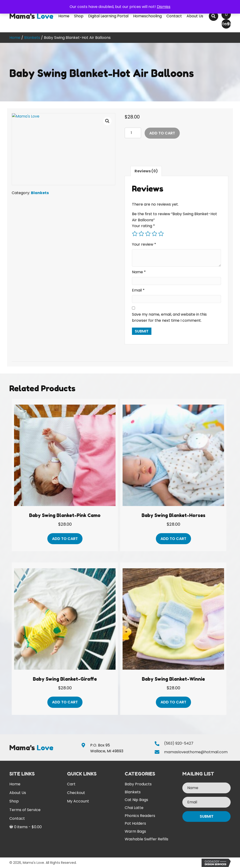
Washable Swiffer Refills (146, 839)
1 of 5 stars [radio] (135, 234)
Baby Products (138, 784)
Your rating (143, 226)
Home (15, 38)
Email (138, 290)
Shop (14, 801)
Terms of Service (25, 810)
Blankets (32, 38)
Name (139, 272)
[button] (107, 121)
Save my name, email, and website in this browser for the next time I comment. (169, 317)
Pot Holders (135, 823)
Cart (71, 784)
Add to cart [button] (65, 539)
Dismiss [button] (164, 7)
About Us (18, 793)
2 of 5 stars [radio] (141, 234)
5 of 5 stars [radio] (161, 234)
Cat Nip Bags (136, 800)
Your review (144, 244)
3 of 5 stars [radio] (148, 234)
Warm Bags (135, 831)
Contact (17, 818)
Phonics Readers (140, 816)
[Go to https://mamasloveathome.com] (32, 16)
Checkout (76, 793)
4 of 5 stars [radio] (154, 234)
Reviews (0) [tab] (146, 171)
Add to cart (162, 133)
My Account (78, 801)
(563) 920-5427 (179, 743)
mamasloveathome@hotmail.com (196, 752)
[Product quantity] (133, 133)
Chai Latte (134, 808)
